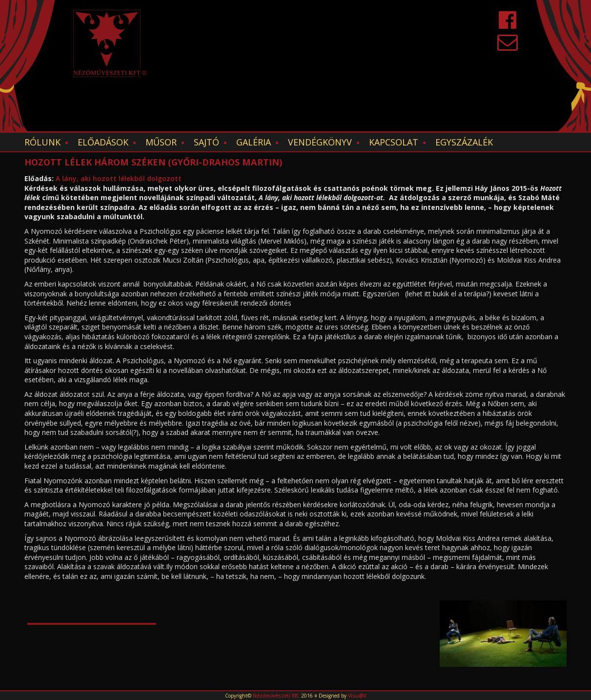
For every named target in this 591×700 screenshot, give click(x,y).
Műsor (161, 142)
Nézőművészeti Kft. (276, 696)
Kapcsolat (394, 142)
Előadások (103, 142)
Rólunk (42, 142)
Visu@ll (357, 696)
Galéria (254, 142)
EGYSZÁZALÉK (464, 142)
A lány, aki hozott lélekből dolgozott (119, 178)
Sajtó (206, 142)
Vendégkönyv (320, 142)
